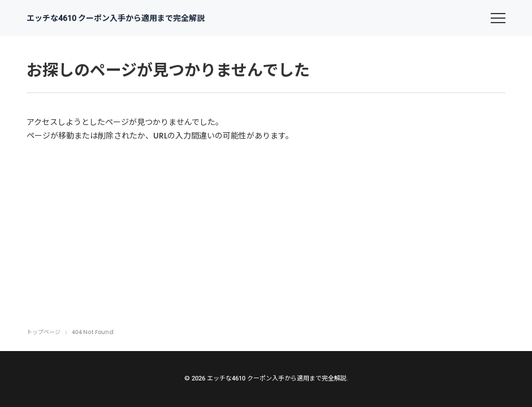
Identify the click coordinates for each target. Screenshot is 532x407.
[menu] (498, 18)
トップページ (44, 332)
